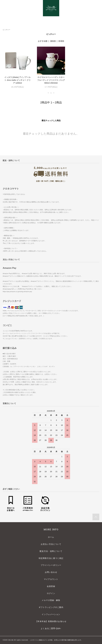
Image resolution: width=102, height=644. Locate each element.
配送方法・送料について (51, 551)
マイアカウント (51, 579)
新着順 (61, 41)
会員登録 (51, 586)
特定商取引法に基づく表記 (51, 558)
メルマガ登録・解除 (51, 600)
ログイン (51, 593)
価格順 (53, 41)
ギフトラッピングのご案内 (51, 607)
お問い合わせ (51, 572)
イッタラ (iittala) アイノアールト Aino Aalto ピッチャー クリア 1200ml (18, 80)
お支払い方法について (51, 544)
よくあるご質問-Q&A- (51, 628)
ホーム (51, 537)
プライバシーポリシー (51, 565)
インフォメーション (51, 614)
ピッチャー (6, 30)
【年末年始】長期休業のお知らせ (51, 621)
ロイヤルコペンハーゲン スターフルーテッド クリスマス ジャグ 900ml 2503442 (51, 80)
